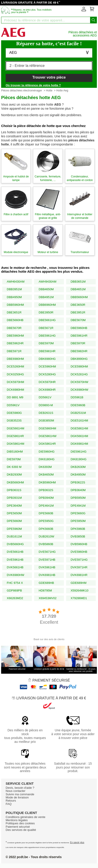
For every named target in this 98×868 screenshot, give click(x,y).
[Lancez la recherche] (93, 20)
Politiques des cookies (20, 823)
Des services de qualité (21, 830)
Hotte (49, 91)
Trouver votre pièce (49, 77)
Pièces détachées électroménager (22, 91)
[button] (49, 53)
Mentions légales (17, 820)
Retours (11, 801)
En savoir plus (77, 842)
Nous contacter (15, 791)
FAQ (9, 804)
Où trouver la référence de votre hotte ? (33, 85)
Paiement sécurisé (18, 827)
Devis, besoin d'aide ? (20, 788)
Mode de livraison (17, 797)
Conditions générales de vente (26, 817)
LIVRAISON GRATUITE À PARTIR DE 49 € (30, 3)
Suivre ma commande (20, 794)
